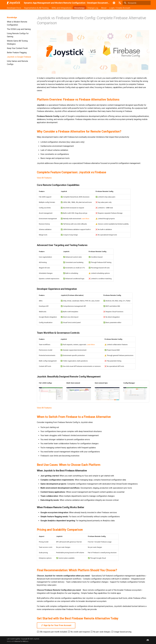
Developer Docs (14, 8)
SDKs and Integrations (62, 8)
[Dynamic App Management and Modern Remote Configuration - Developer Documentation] (14, 3)
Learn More (85, 219)
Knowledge (79, 8)
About (104, 8)
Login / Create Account (120, 8)
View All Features (44, 178)
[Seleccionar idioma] (120, 3)
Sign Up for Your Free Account (56, 625)
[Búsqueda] (137, 3)
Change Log (93, 8)
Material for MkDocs (21, 641)
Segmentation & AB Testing (36, 8)
